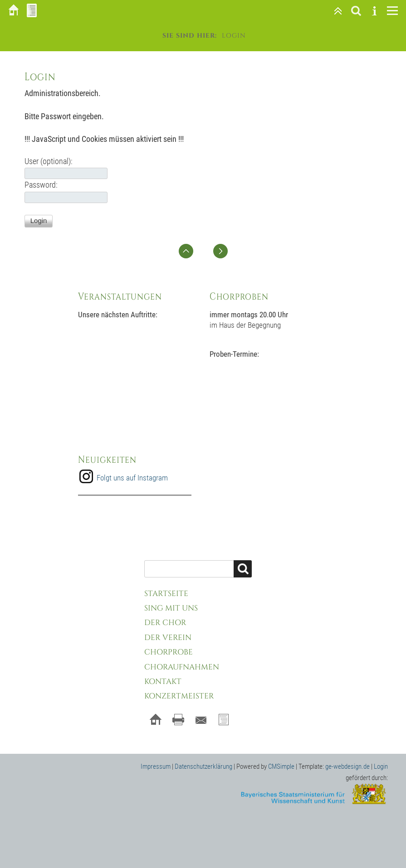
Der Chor (165, 623)
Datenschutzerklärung (203, 766)
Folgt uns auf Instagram (132, 478)
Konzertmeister (179, 696)
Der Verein (168, 638)
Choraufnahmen (182, 667)
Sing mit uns (171, 608)
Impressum (156, 766)
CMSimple (281, 766)
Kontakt (163, 681)
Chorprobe (169, 652)
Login (381, 766)
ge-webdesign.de (347, 766)
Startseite (166, 594)
